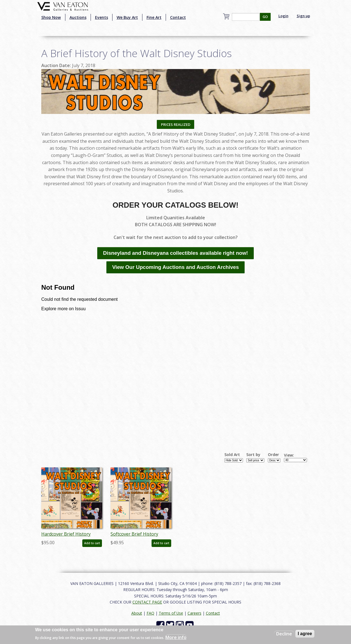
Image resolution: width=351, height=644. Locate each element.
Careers (194, 613)
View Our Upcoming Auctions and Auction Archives (175, 267)
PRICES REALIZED (176, 124)
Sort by (253, 455)
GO (265, 17)
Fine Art (154, 17)
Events (102, 17)
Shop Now (51, 17)
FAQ (150, 613)
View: (289, 455)
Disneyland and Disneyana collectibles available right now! (175, 253)
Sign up (303, 16)
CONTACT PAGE (147, 602)
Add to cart (92, 543)
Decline (284, 634)
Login (283, 16)
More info (176, 637)
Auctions (78, 17)
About (137, 613)
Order (273, 455)
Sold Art (232, 455)
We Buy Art (127, 17)
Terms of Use (171, 613)
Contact (178, 17)
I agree (305, 634)
